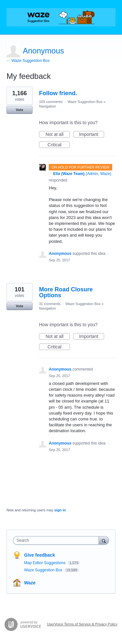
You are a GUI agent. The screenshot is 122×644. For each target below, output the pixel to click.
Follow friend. (58, 93)
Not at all (58, 135)
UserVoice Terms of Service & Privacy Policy (82, 624)
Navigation (47, 106)
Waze (30, 583)
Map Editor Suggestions (45, 563)
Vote (19, 110)
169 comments (51, 102)
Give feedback (40, 555)
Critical (59, 145)
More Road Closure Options (66, 292)
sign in (60, 510)
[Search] (104, 540)
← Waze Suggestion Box (28, 61)
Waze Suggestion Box (85, 102)
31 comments (50, 304)
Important (92, 135)
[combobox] (57, 540)
